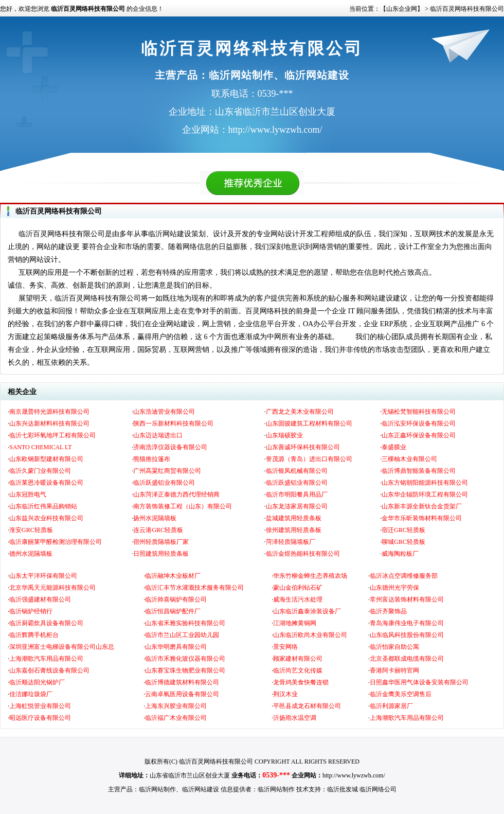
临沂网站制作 (157, 789)
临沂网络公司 (378, 789)
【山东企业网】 (402, 9)
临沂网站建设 (201, 789)
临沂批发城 (343, 789)
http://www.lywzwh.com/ (354, 775)
